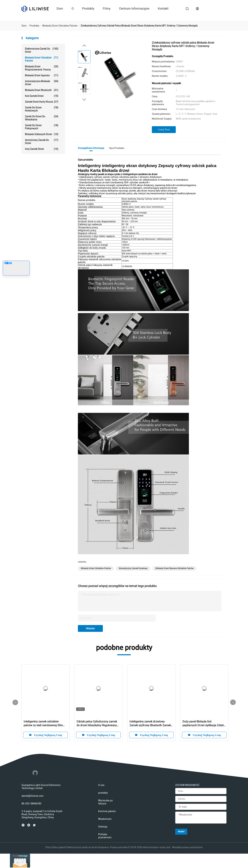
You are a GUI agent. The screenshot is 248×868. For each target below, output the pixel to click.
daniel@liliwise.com (32, 796)
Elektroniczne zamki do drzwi (42, 50)
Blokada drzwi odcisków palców (42, 59)
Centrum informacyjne (134, 8)
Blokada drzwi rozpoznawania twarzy (42, 68)
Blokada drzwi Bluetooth (42, 90)
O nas (101, 785)
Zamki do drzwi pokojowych (42, 127)
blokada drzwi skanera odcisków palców (174, 568)
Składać (90, 628)
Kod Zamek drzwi (42, 96)
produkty (88, 8)
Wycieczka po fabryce (105, 802)
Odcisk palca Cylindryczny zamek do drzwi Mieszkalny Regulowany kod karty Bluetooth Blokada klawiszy (97, 724)
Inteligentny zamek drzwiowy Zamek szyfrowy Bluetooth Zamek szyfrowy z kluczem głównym (150, 724)
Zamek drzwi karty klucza (42, 102)
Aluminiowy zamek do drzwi (42, 142)
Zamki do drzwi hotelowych (42, 109)
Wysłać (181, 832)
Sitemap (103, 827)
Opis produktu (117, 148)
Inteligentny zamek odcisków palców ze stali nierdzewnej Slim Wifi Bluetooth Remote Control (43, 724)
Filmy (107, 8)
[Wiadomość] (201, 818)
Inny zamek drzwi (42, 149)
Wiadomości (105, 819)
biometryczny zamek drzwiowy (133, 568)
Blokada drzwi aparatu (42, 75)
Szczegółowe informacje (91, 148)
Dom (60, 8)
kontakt (163, 8)
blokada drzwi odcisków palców (96, 568)
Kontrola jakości (107, 811)
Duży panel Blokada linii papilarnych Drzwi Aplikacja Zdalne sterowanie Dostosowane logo (204, 724)
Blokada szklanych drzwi (42, 134)
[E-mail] (201, 807)
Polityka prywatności (105, 836)
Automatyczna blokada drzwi (42, 83)
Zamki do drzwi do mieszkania (42, 118)
